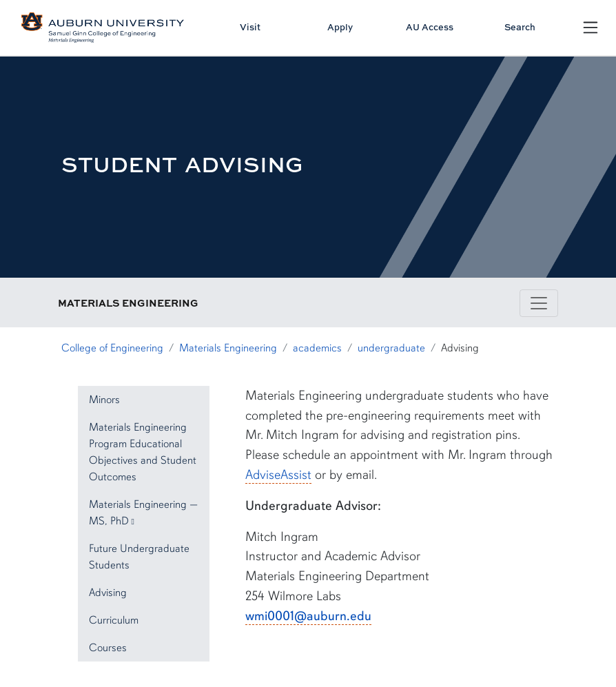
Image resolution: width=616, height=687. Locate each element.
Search (520, 27)
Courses (108, 648)
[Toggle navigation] (539, 303)
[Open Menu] (591, 28)
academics (317, 348)
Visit (250, 27)
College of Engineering (112, 348)
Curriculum (114, 620)
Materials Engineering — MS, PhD (143, 513)
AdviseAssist (278, 475)
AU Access (430, 27)
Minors (104, 400)
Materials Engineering (228, 348)
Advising (108, 593)
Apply (340, 27)
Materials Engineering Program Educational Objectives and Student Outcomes (143, 452)
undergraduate (391, 348)
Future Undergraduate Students (139, 557)
